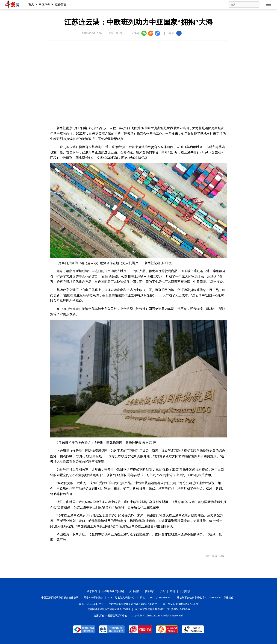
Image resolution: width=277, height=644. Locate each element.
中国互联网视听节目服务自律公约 (60, 598)
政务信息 (61, 4)
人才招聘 (134, 591)
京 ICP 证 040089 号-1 (91, 604)
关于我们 (92, 591)
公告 (162, 591)
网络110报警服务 (93, 598)
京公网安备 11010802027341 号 (180, 604)
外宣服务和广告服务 (113, 591)
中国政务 (45, 4)
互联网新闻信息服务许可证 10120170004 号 (133, 604)
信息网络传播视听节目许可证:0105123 (108, 609)
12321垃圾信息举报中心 (121, 598)
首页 (31, 4)
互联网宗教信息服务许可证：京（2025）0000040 (162, 609)
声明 (172, 591)
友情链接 (185, 591)
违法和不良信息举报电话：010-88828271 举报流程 (205, 598)
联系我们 (150, 591)
